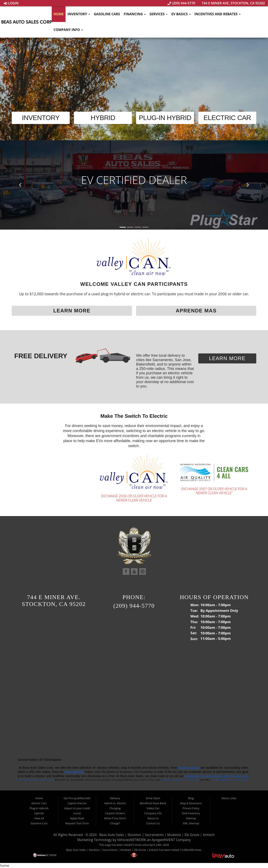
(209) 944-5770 (181, 3)
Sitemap (191, 818)
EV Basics (181, 14)
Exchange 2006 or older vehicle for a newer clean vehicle (134, 498)
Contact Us (153, 823)
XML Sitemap (191, 823)
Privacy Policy (191, 808)
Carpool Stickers (115, 813)
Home (59, 14)
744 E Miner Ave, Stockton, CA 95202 (231, 3)
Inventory (79, 14)
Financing (135, 14)
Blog (191, 798)
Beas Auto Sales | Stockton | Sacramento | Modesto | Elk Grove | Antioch (157, 835)
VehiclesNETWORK (132, 840)
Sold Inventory (191, 813)
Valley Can (153, 808)
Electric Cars (39, 803)
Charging (115, 808)
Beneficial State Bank (153, 803)
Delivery (115, 798)
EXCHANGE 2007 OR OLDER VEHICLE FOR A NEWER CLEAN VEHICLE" (214, 491)
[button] (20, 185)
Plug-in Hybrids (39, 808)
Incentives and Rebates (218, 14)
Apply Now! (77, 818)
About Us (153, 818)
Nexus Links (229, 798)
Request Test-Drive (77, 823)
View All (39, 818)
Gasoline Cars (107, 14)
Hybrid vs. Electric (115, 803)
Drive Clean (153, 798)
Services (158, 14)
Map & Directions (191, 803)
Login (11, 3)
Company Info (68, 30)
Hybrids (39, 813)
